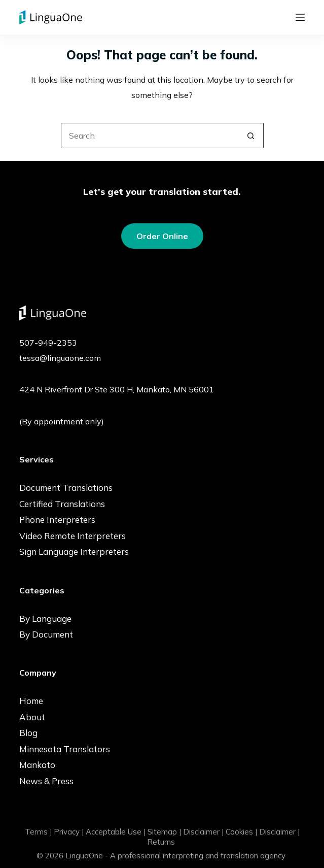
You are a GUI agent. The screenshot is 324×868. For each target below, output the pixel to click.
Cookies (239, 832)
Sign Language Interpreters (74, 552)
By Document (46, 634)
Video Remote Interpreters (73, 536)
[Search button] (251, 136)
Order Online (162, 236)
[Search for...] (150, 136)
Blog (28, 733)
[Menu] (300, 17)
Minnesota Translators (65, 749)
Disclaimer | (203, 832)
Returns (161, 842)
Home (31, 701)
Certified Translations (62, 504)
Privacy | (69, 832)
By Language (45, 619)
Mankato (37, 765)
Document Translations (66, 488)
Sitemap (162, 832)
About (32, 717)
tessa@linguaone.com (60, 358)
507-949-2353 (48, 343)
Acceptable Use (114, 832)
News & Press (46, 781)
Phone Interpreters (57, 520)
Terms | (38, 832)
